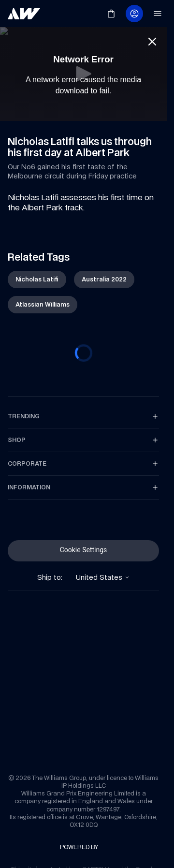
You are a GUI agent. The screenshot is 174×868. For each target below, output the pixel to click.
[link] (24, 14)
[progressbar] (84, 353)
